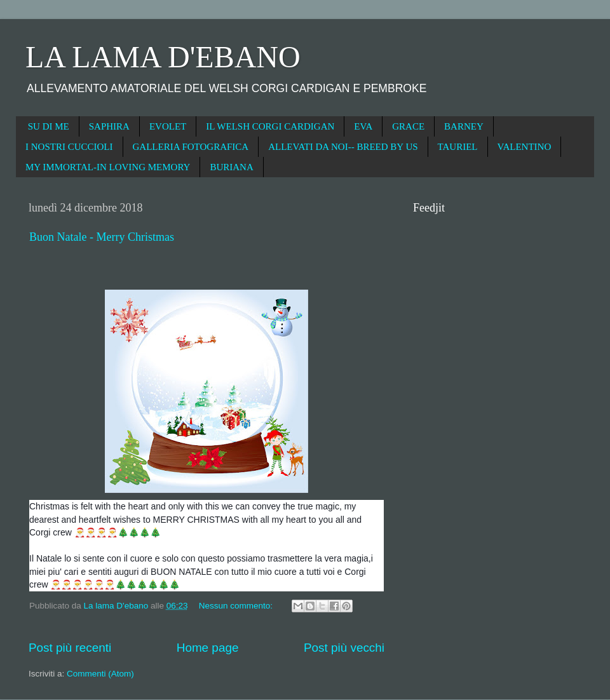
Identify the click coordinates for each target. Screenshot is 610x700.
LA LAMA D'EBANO (163, 57)
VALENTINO (525, 147)
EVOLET (168, 126)
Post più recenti (70, 648)
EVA (363, 126)
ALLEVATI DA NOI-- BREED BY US (343, 147)
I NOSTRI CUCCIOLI (69, 147)
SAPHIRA (109, 126)
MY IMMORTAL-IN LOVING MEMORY (108, 167)
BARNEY (464, 126)
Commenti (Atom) (100, 674)
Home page (208, 648)
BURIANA (231, 167)
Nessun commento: (237, 606)
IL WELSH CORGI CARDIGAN (270, 126)
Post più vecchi (344, 648)
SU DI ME (49, 126)
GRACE (408, 126)
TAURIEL (458, 147)
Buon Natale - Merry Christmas (102, 237)
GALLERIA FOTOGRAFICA (191, 147)
